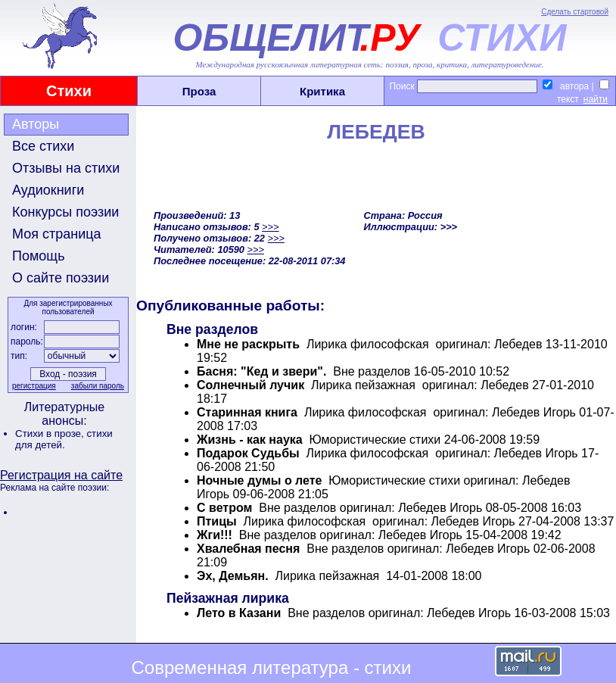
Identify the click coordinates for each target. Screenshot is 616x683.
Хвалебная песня (248, 549)
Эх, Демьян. (233, 576)
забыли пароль (98, 386)
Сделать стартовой (575, 12)
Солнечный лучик (250, 385)
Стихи (69, 91)
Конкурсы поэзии (65, 212)
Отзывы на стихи (66, 168)
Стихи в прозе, (51, 434)
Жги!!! (215, 535)
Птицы (217, 521)
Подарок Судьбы (248, 453)
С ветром (224, 508)
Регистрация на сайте (61, 475)
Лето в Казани (239, 613)
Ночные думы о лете (259, 480)
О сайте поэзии (61, 278)
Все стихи (43, 146)
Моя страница (57, 234)
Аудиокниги (48, 190)
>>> (270, 227)
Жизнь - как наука (250, 440)
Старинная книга (247, 412)
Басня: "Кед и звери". (261, 371)
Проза (199, 91)
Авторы (36, 124)
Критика (322, 91)
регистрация (34, 386)
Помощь (39, 256)
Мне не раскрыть (248, 344)
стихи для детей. (64, 439)
